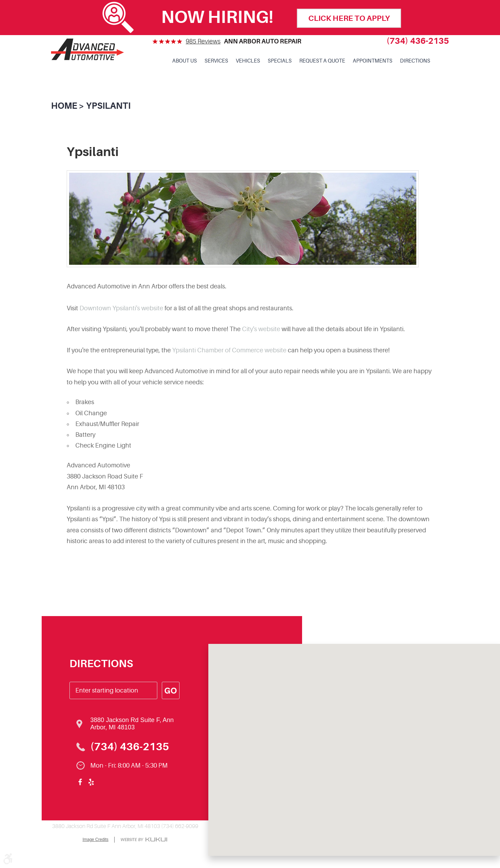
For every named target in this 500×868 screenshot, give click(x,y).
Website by (144, 840)
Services (216, 61)
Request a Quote (322, 61)
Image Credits (96, 840)
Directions (415, 61)
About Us (185, 61)
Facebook (80, 782)
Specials (280, 61)
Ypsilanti (108, 106)
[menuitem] (185, 61)
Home (64, 106)
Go (170, 691)
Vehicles (248, 61)
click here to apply (349, 18)
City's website (261, 329)
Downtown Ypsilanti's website (121, 308)
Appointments (373, 61)
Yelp (91, 782)
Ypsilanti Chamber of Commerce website (229, 350)
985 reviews (203, 41)
